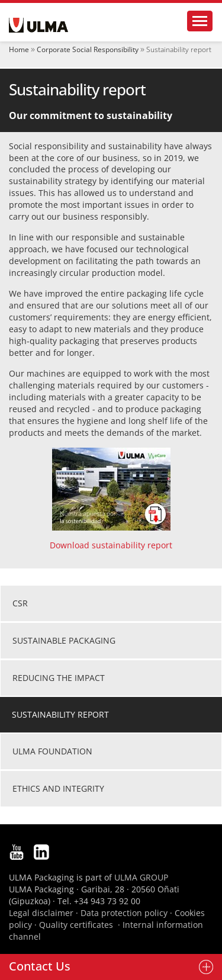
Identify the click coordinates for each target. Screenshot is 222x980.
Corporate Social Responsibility (88, 49)
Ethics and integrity (58, 788)
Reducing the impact (59, 678)
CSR (20, 603)
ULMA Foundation (52, 751)
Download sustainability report (111, 545)
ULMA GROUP (141, 877)
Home (19, 49)
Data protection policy (124, 913)
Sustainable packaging (64, 640)
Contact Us (40, 966)
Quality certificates (76, 925)
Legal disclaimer (41, 913)
